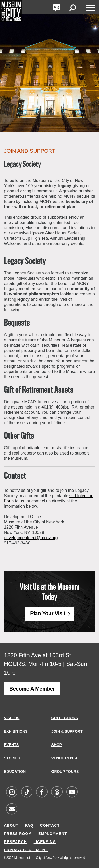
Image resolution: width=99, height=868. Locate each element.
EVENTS (11, 745)
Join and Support (30, 151)
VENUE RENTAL (66, 758)
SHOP (57, 745)
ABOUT (11, 825)
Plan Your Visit (48, 613)
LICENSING (45, 842)
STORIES (12, 758)
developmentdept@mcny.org (31, 538)
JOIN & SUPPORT (67, 731)
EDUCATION (15, 772)
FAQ (29, 825)
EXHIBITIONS (16, 731)
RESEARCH (15, 842)
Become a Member (32, 689)
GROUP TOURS (65, 772)
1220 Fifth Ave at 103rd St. (38, 655)
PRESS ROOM (18, 834)
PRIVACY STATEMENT (26, 850)
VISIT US (12, 718)
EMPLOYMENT (53, 834)
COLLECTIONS (65, 718)
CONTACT (50, 825)
